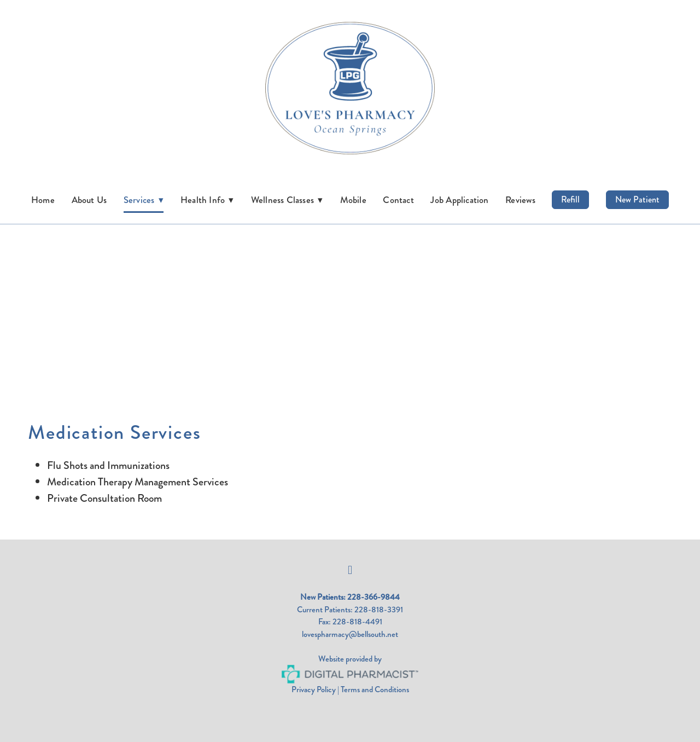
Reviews (520, 200)
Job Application (459, 200)
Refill (570, 199)
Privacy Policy (314, 689)
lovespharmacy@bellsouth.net (350, 634)
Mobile (353, 200)
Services (144, 200)
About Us (89, 200)
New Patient (637, 199)
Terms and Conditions (375, 689)
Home (43, 200)
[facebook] (350, 570)
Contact (398, 200)
